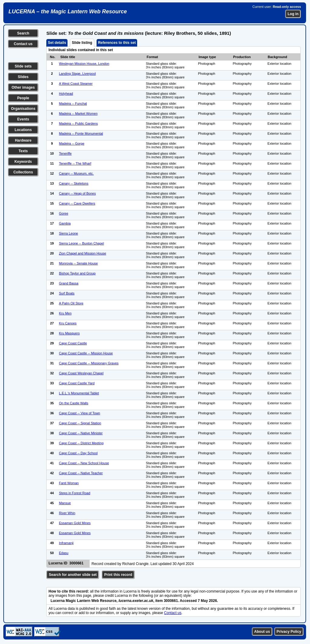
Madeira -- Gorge (72, 143)
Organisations (23, 109)
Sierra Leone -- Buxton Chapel (82, 243)
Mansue (65, 503)
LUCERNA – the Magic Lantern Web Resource (68, 11)
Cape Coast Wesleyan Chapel (81, 373)
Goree (64, 213)
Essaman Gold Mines (75, 523)
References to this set (117, 43)
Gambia (65, 223)
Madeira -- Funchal (73, 103)
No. (53, 57)
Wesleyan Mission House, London (84, 64)
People (23, 98)
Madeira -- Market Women (78, 113)
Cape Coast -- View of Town (80, 413)
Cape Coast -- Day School (78, 453)
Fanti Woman (69, 483)
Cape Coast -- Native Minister (81, 433)
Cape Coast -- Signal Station (80, 423)
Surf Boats (67, 293)
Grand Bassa (69, 283)
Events (23, 119)
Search (23, 33)
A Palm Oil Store (71, 303)
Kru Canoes (68, 323)
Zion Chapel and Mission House (83, 253)
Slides (23, 77)
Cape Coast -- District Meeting (81, 443)
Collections (23, 172)
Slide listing (82, 43)
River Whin (67, 513)
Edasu (64, 553)
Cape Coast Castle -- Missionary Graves (89, 363)
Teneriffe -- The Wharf (75, 163)
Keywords (23, 162)
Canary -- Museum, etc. (76, 173)
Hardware (23, 140)
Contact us (23, 44)
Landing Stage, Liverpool (77, 74)
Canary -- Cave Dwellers (77, 203)
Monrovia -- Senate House (78, 263)
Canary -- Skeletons (74, 183)
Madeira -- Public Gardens (78, 123)
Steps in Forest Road (75, 493)
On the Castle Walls (74, 403)
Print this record (118, 575)
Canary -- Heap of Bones (77, 193)
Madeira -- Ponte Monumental (81, 133)
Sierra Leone (69, 233)
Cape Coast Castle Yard (77, 383)
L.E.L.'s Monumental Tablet (79, 393)
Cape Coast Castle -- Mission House (86, 353)
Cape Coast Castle (73, 343)
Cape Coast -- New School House (84, 463)
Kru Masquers (69, 333)
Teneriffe (65, 153)
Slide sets (23, 66)
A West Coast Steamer (76, 84)
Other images (23, 87)
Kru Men (65, 313)
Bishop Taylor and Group (77, 273)
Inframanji (66, 543)
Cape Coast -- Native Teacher (81, 473)
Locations (23, 130)
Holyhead (66, 94)
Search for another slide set (73, 575)
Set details (57, 43)
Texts (23, 151)
